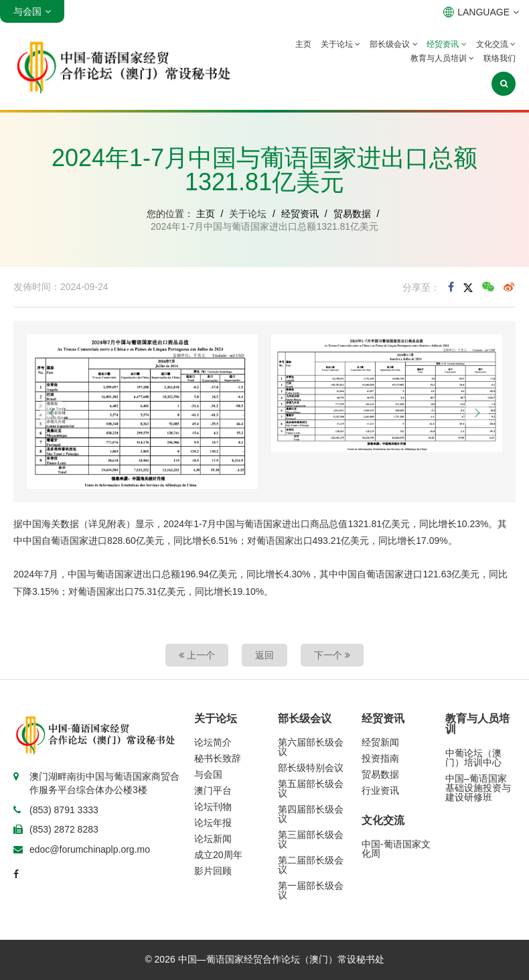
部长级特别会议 (311, 768)
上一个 (197, 655)
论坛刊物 (213, 807)
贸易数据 (352, 214)
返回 (264, 655)
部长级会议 (393, 44)
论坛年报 (213, 823)
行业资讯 (380, 790)
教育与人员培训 (442, 58)
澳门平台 (213, 790)
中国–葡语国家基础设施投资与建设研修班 (478, 788)
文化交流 (496, 44)
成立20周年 (218, 855)
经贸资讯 (446, 44)
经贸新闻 (380, 742)
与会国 (208, 774)
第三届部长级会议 (311, 839)
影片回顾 (213, 871)
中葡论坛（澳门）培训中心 (473, 758)
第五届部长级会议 (311, 788)
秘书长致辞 (218, 758)
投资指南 (380, 758)
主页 (303, 44)
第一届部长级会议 (311, 890)
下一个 (332, 655)
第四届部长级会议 (311, 814)
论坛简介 (213, 742)
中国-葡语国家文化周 (396, 849)
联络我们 (500, 58)
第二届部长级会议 (311, 865)
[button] (52, 413)
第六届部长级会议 (311, 747)
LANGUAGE (481, 12)
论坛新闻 (213, 839)
